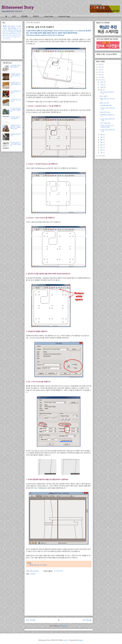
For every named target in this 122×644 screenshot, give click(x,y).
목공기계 (10, 30)
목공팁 (14, 28)
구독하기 (36, 16)
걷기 (18, 29)
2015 (100, 77)
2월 (101, 150)
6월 (101, 140)
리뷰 (16, 35)
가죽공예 (6, 39)
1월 (101, 153)
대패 (18, 32)
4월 (101, 145)
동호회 (4, 35)
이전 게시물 (87, 620)
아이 (6, 30)
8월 (101, 135)
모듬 (9, 39)
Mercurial (18, 34)
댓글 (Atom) (64, 626)
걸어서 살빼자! (104, 96)
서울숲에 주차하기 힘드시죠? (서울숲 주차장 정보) (15, 127)
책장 (14, 34)
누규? (14, 16)
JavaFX (10, 34)
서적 (12, 37)
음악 (4, 32)
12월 (102, 82)
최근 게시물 (30, 620)
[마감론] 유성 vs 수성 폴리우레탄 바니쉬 (16, 84)
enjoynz (66, 640)
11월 (102, 85)
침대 (13, 35)
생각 (7, 34)
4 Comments (59, 571)
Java (4, 37)
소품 (20, 30)
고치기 (7, 32)
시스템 (19, 35)
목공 (5, 26)
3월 (101, 147)
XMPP (15, 37)
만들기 (13, 26)
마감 (19, 26)
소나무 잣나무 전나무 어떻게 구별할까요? (16, 110)
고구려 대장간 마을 (105, 123)
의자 (15, 32)
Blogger (80, 640)
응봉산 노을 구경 (104, 103)
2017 (100, 72)
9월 (101, 90)
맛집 (9, 28)
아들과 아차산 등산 (105, 112)
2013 (100, 156)
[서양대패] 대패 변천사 (106, 106)
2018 (100, 70)
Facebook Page (64, 16)
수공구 (5, 28)
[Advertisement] (59, 591)
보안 (18, 37)
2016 (100, 75)
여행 (9, 26)
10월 (102, 87)
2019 (100, 67)
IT (17, 26)
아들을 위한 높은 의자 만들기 (38, 565)
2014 (100, 80)
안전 (10, 35)
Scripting (8, 37)
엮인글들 (24, 16)
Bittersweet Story (18, 7)
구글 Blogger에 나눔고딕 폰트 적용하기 (16, 144)
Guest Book (49, 16)
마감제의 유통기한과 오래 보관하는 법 (15, 76)
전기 (8, 35)
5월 (101, 142)
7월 (101, 137)
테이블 (11, 32)
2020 (100, 64)
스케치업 (32, 574)
